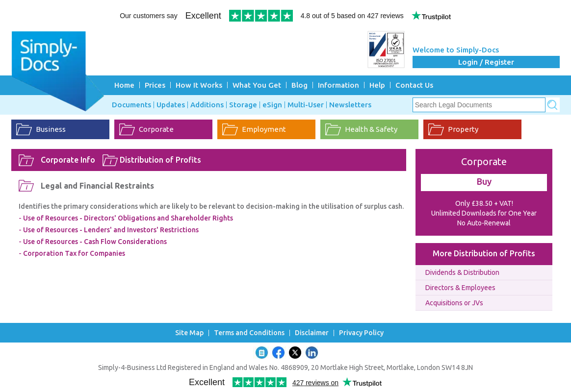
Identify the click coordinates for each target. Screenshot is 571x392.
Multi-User (306, 105)
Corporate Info (68, 160)
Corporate (156, 129)
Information (338, 85)
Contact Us (414, 85)
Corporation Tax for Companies (74, 253)
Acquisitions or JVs (454, 303)
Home (124, 85)
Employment (264, 129)
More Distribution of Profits (484, 253)
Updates (171, 105)
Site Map (189, 333)
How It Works (199, 85)
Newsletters (350, 105)
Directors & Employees (460, 288)
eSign (272, 105)
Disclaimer (312, 333)
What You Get (257, 85)
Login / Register (486, 62)
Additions (207, 105)
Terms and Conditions (249, 333)
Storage (243, 105)
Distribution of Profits (160, 160)
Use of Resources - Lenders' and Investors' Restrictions (111, 230)
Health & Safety (371, 129)
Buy (484, 181)
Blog (299, 85)
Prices (155, 85)
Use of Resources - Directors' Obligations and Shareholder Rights (128, 218)
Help (377, 85)
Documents (131, 105)
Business (51, 129)
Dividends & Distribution (462, 272)
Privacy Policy (361, 333)
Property (463, 129)
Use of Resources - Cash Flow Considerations (95, 242)
